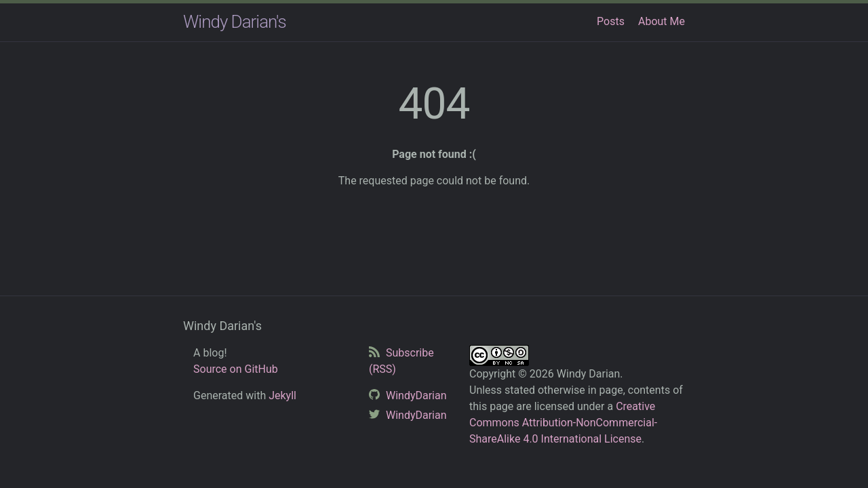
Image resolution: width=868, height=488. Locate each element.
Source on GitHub (236, 369)
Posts (611, 21)
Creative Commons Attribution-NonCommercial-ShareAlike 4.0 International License (563, 423)
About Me (662, 21)
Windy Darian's (235, 22)
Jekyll (282, 395)
